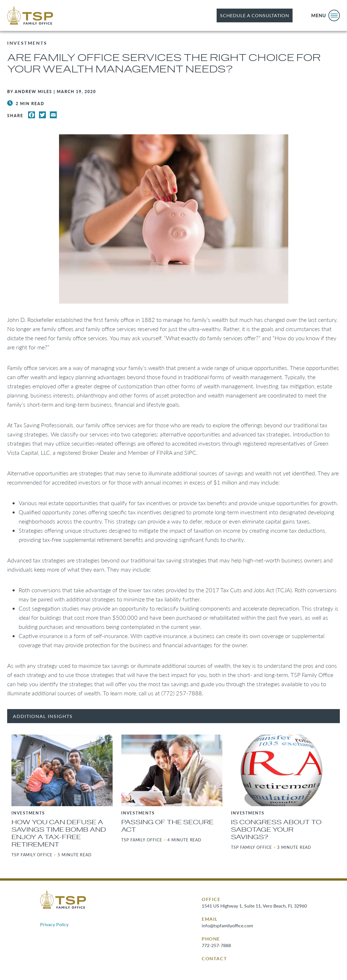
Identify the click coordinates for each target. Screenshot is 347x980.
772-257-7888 (216, 945)
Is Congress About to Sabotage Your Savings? (276, 830)
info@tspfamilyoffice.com (227, 925)
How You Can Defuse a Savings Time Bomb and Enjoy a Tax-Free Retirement (59, 834)
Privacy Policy (54, 924)
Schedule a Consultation (255, 15)
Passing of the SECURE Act (167, 826)
